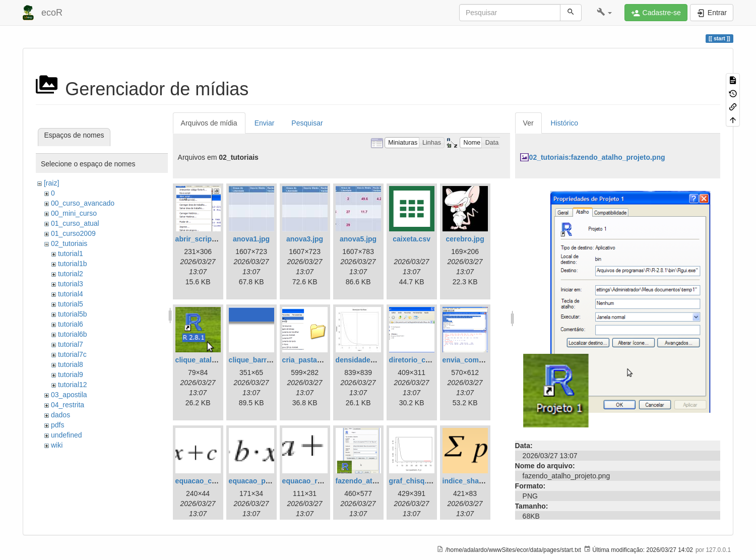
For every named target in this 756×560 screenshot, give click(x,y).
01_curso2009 (73, 233)
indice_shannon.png (477, 481)
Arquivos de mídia (209, 123)
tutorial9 (71, 375)
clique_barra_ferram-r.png (273, 360)
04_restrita (68, 405)
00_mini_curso (74, 213)
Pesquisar (307, 123)
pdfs (57, 425)
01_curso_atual (75, 223)
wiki (57, 445)
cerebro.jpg (465, 239)
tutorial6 (71, 324)
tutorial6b (73, 334)
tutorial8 (71, 364)
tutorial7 (71, 344)
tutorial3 (71, 284)
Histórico (564, 123)
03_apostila (69, 395)
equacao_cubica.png (210, 481)
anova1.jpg (251, 239)
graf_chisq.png (414, 481)
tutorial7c (72, 354)
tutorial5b (73, 314)
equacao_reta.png (312, 481)
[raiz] (51, 183)
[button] (605, 13)
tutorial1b (73, 264)
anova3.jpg (305, 239)
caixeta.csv (412, 239)
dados (60, 415)
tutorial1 (71, 254)
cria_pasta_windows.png (324, 360)
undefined (67, 435)
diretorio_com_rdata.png (431, 360)
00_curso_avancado (83, 203)
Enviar (265, 123)
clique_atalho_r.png (208, 360)
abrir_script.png (202, 239)
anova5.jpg (358, 239)
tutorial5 (71, 304)
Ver (528, 123)
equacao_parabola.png (267, 481)
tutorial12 (73, 385)
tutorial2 (71, 274)
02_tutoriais (69, 243)
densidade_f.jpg (363, 360)
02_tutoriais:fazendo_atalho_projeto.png (597, 157)
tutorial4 (71, 294)
